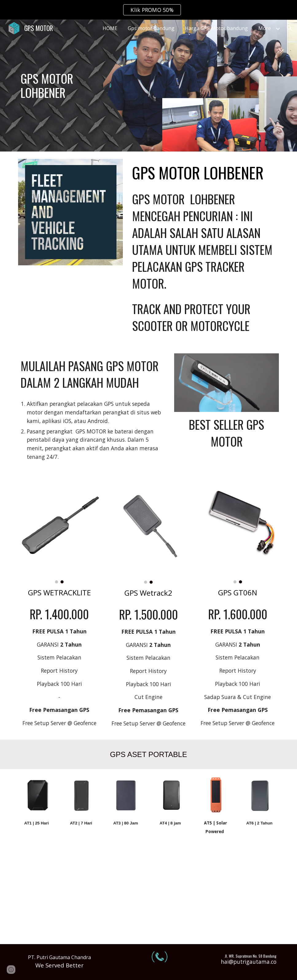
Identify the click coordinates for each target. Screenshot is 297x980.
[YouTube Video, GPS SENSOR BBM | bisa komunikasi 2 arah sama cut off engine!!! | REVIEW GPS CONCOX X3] (238, 896)
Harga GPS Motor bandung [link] (216, 28)
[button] (290, 28)
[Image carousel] (59, 532)
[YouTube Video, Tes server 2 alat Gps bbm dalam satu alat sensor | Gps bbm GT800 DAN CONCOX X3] (59, 896)
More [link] (265, 28)
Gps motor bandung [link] (151, 28)
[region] (148, 10)
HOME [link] (110, 28)
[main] (59, 85)
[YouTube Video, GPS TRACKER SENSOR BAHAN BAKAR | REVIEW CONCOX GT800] (148, 896)
